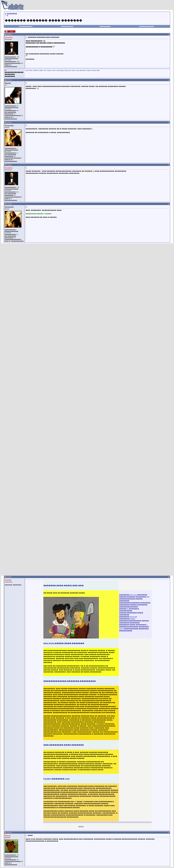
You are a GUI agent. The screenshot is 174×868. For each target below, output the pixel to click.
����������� (26, 26)
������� (12, 14)
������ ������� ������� (134, 627)
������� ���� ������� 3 (133, 625)
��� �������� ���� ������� (64, 745)
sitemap (81, 826)
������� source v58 (128, 617)
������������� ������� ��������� (70, 681)
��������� (105, 26)
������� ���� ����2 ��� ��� (63, 585)
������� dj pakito (127, 619)
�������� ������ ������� (135, 603)
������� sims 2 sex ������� (133, 595)
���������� (67, 26)
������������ (146, 26)
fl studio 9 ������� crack (56, 779)
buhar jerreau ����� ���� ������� (64, 643)
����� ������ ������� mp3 (134, 597)
